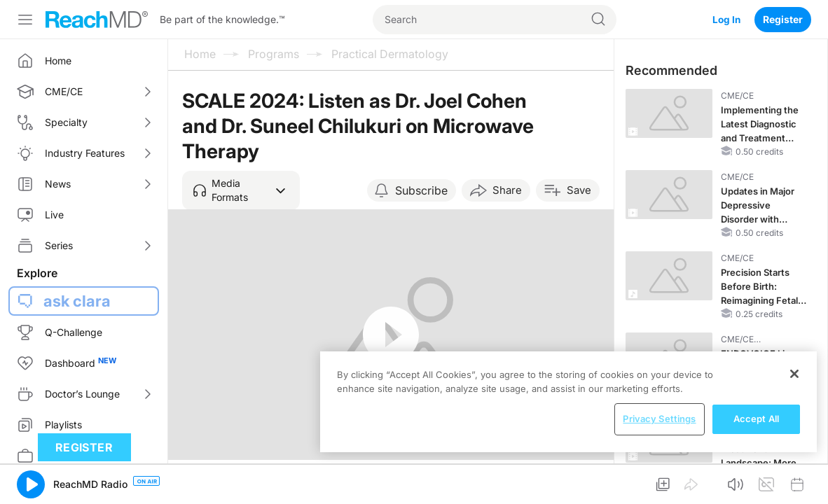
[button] (241, 190)
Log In (726, 19)
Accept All (756, 419)
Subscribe (421, 190)
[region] (568, 402)
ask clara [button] (77, 301)
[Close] (794, 374)
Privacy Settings (659, 419)
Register (783, 19)
